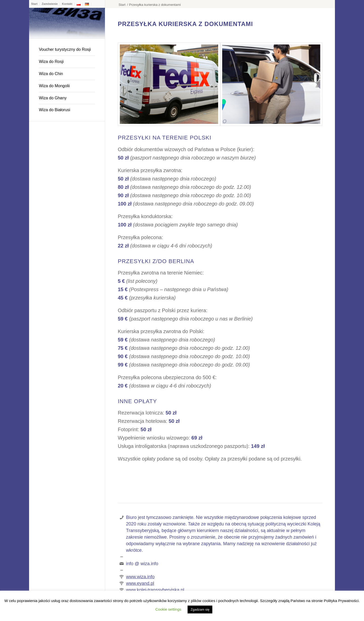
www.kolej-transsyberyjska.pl (155, 590)
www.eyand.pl (140, 583)
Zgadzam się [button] (200, 609)
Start (34, 4)
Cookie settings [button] (168, 609)
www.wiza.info (140, 577)
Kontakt (67, 4)
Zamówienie (50, 4)
